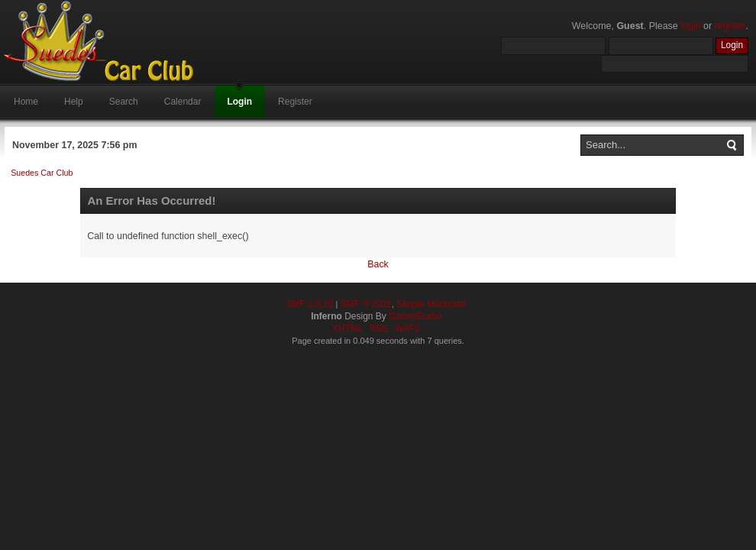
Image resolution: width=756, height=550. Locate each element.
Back (378, 264)
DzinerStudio (415, 316)
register (730, 26)
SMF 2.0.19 (309, 304)
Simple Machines (431, 304)
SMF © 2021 (366, 304)
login (690, 26)
